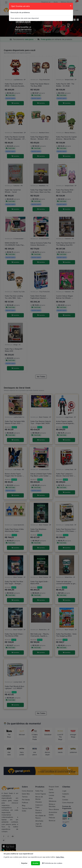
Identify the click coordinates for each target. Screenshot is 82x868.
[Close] (71, 6)
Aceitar (36, 863)
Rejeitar (24, 863)
